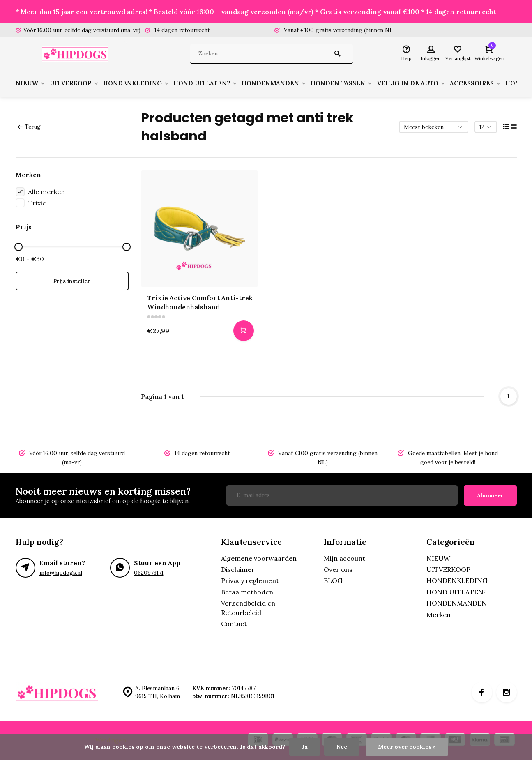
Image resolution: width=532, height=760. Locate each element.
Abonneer (490, 495)
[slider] (18, 247)
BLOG (333, 580)
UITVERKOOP (78, 83)
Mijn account (344, 558)
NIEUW (31, 83)
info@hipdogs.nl (61, 573)
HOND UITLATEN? (215, 83)
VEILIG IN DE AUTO (427, 83)
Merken (439, 615)
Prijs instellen (72, 281)
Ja (305, 747)
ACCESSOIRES (494, 83)
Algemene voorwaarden (259, 558)
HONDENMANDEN (286, 83)
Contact (234, 624)
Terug (29, 127)
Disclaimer (238, 569)
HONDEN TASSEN (355, 83)
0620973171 (149, 573)
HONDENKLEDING (143, 83)
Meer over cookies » (407, 747)
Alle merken (46, 192)
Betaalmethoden (247, 592)
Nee (342, 747)
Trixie (37, 203)
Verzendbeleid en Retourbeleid (248, 608)
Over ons (338, 569)
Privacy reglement (250, 580)
